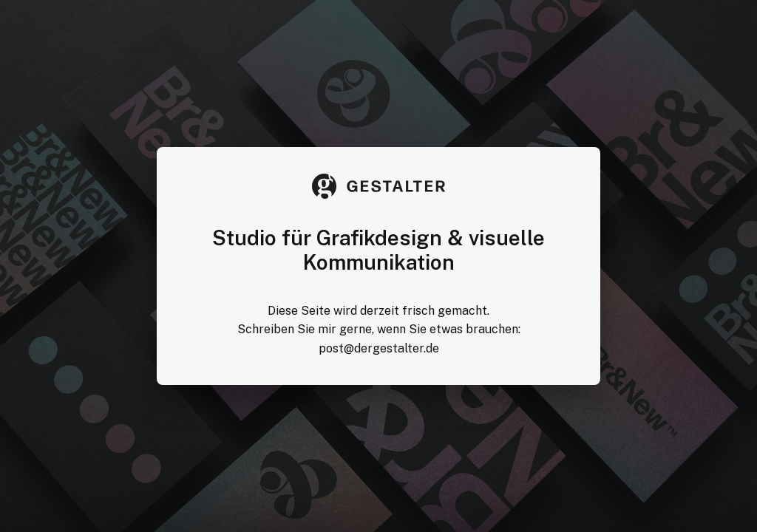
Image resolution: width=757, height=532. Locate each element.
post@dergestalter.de (379, 348)
